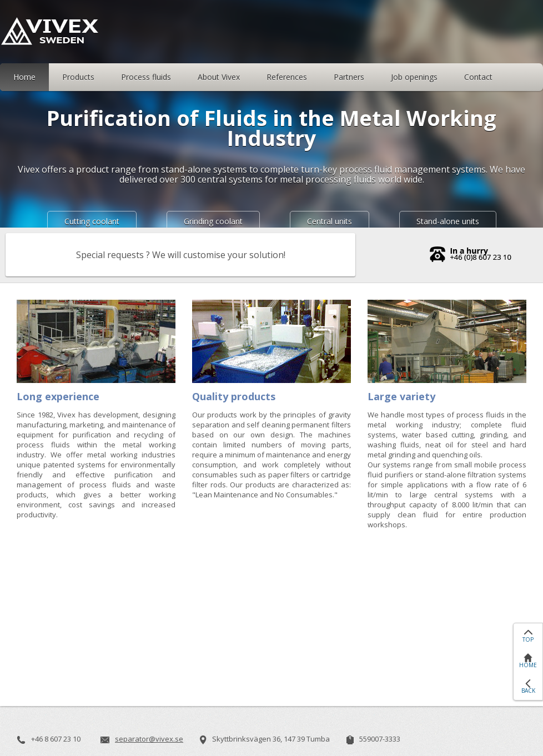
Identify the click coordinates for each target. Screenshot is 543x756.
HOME (528, 665)
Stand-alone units (448, 221)
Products (78, 77)
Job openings (414, 77)
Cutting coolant (92, 221)
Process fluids (146, 77)
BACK (528, 691)
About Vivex (219, 77)
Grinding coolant (213, 221)
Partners (349, 77)
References (287, 77)
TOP (528, 639)
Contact (478, 77)
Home (24, 77)
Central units (330, 221)
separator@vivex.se (149, 739)
